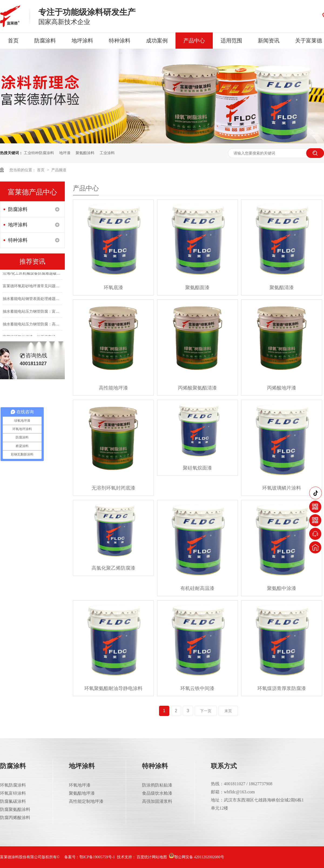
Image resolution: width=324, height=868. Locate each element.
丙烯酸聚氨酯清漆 (197, 388)
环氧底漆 (113, 288)
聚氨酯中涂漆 (282, 588)
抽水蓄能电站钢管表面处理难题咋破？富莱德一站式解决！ (52, 300)
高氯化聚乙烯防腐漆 (113, 568)
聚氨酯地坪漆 (82, 793)
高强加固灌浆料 (157, 801)
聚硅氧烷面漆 (197, 468)
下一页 (206, 711)
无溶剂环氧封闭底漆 (113, 488)
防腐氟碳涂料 (13, 801)
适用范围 (231, 41)
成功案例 (157, 41)
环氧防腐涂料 (13, 785)
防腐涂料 (45, 41)
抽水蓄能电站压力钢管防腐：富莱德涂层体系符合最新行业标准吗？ (59, 312)
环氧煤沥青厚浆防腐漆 (282, 688)
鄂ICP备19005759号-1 (97, 857)
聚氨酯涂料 (85, 153)
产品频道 (59, 170)
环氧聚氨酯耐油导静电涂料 (113, 688)
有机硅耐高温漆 (197, 588)
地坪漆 (65, 153)
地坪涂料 (82, 41)
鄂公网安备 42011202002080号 (196, 857)
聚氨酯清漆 (282, 288)
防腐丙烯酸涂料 (15, 818)
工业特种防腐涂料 (39, 153)
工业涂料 (107, 153)
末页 (228, 711)
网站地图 (159, 857)
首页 (13, 41)
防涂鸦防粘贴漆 (157, 785)
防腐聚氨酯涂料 (15, 809)
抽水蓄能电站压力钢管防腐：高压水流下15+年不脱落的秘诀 (53, 325)
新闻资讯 (269, 41)
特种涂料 (120, 41)
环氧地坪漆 (80, 785)
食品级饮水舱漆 (157, 793)
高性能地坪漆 (113, 388)
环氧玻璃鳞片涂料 (282, 488)
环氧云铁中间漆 (197, 688)
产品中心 (194, 41)
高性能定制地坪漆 (86, 801)
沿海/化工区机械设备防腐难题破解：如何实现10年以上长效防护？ (58, 274)
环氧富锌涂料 (13, 793)
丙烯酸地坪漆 (282, 388)
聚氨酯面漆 (197, 288)
